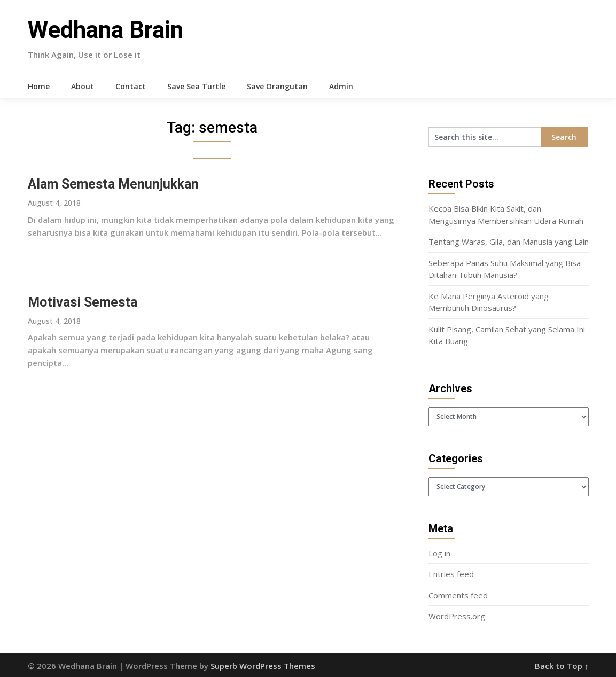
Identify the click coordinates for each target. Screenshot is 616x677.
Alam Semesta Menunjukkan (113, 184)
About (83, 86)
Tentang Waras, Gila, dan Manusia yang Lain (509, 242)
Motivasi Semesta (83, 302)
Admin (341, 86)
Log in (439, 553)
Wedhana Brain (106, 30)
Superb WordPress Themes (263, 666)
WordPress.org (457, 616)
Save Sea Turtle (196, 86)
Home (39, 86)
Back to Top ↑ (562, 666)
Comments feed (458, 595)
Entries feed (451, 574)
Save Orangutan (277, 86)
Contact (131, 86)
